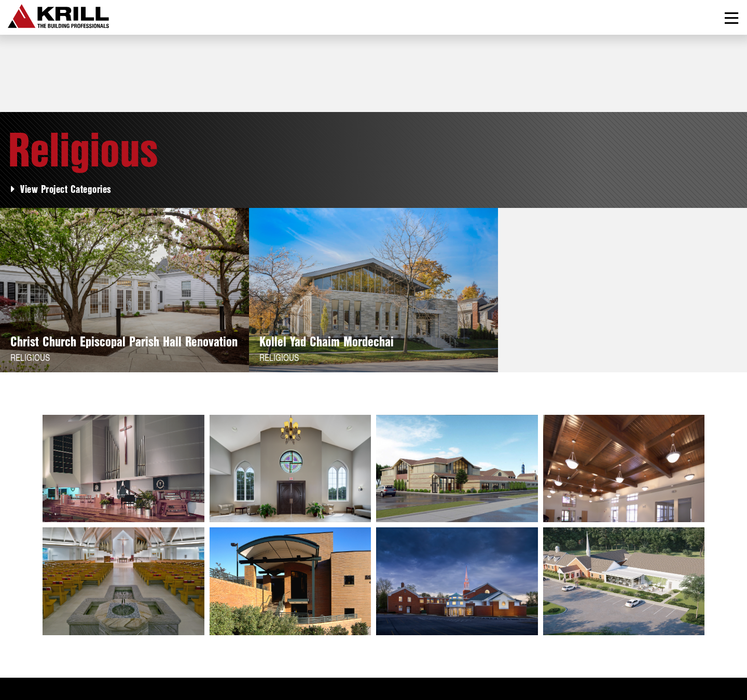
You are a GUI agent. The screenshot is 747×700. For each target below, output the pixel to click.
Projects (66, 631)
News (161, 631)
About (21, 631)
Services (117, 631)
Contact (204, 631)
